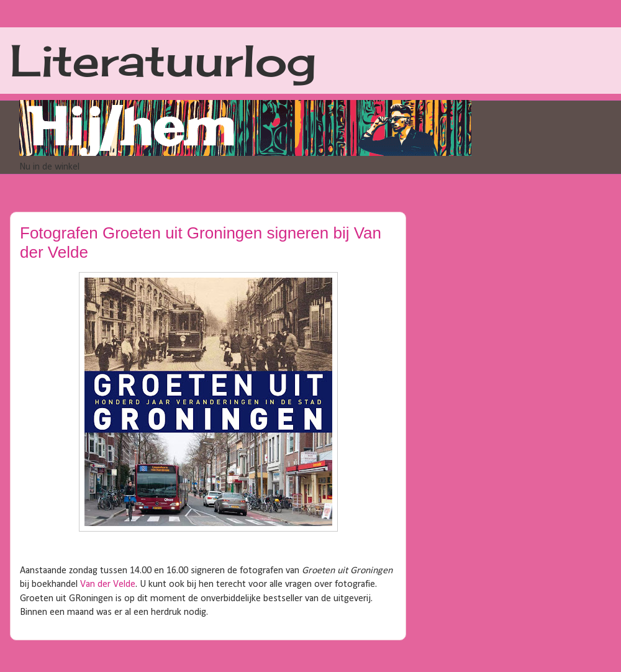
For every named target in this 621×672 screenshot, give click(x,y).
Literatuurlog (163, 60)
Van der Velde (108, 584)
